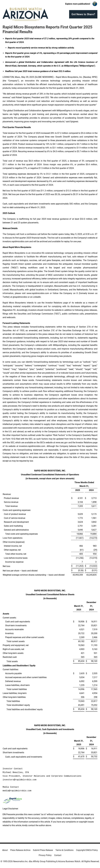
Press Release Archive (20, 850)
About (5, 850)
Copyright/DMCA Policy (87, 850)
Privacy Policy (45, 855)
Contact (58, 855)
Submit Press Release (43, 850)
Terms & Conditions (64, 850)
